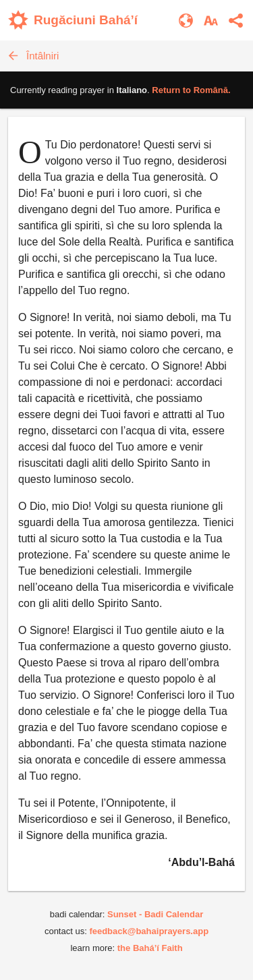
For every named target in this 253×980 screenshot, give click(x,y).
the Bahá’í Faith (150, 948)
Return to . (191, 90)
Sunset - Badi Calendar (155, 914)
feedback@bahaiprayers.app (149, 931)
